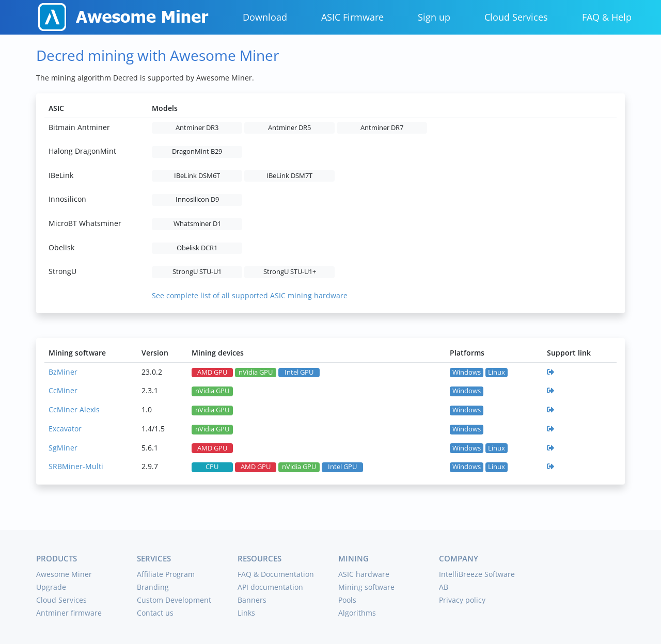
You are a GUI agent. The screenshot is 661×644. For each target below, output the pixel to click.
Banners (252, 600)
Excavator (65, 429)
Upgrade (51, 587)
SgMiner (63, 448)
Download (265, 17)
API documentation (270, 587)
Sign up (434, 17)
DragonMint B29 (197, 151)
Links (246, 613)
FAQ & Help (607, 17)
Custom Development (174, 600)
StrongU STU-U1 (197, 272)
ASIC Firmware (352, 17)
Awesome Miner (64, 574)
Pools (347, 600)
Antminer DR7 (382, 128)
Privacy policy (462, 600)
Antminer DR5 (289, 128)
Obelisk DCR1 (197, 248)
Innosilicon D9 (197, 199)
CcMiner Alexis (74, 409)
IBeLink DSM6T (197, 176)
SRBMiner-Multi (76, 466)
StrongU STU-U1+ (290, 272)
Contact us (155, 613)
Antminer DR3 (197, 128)
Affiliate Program (166, 574)
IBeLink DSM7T (289, 176)
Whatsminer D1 (197, 224)
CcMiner (63, 390)
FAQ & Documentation (276, 574)
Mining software (366, 587)
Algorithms (357, 613)
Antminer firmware (69, 613)
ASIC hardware (364, 574)
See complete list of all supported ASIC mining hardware (250, 295)
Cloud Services (516, 17)
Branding (153, 587)
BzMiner (63, 372)
